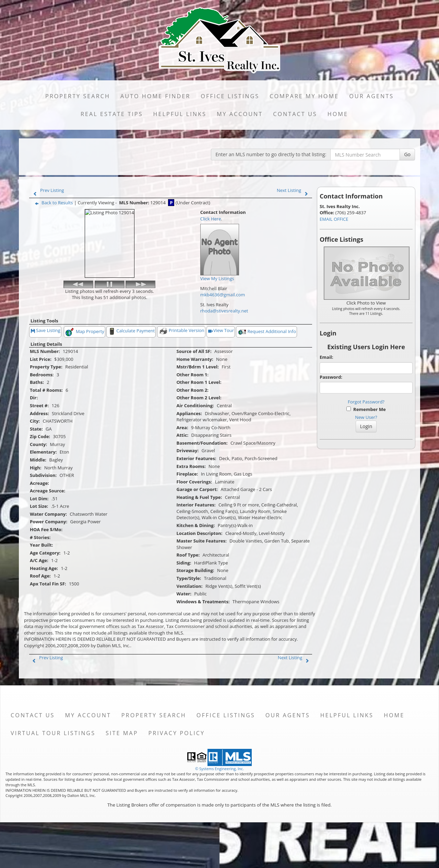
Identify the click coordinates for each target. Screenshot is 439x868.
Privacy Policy (176, 772)
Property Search (78, 96)
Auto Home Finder (155, 96)
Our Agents (371, 96)
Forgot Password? (366, 402)
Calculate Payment (131, 370)
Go (407, 154)
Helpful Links (180, 114)
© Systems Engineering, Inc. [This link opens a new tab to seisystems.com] (219, 807)
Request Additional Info (266, 370)
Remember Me (366, 409)
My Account (240, 114)
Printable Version (182, 369)
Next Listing (294, 190)
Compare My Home (304, 96)
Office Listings (230, 96)
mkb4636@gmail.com (223, 295)
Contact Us (295, 114)
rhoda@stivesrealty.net (224, 311)
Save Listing (46, 369)
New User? (366, 417)
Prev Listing (47, 190)
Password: (331, 377)
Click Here (211, 219)
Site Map (122, 772)
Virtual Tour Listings (53, 772)
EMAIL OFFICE (334, 219)
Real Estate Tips (112, 114)
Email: (327, 357)
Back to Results (52, 203)
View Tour (221, 369)
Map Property (85, 370)
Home (338, 114)
